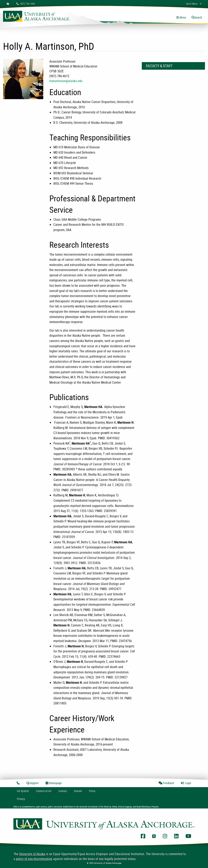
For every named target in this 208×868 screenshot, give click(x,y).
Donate (78, 791)
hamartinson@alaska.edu (66, 81)
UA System (23, 791)
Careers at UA (44, 791)
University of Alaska (32, 854)
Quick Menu (192, 4)
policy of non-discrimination (34, 859)
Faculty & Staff (159, 66)
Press (92, 791)
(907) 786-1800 (26, 4)
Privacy (21, 799)
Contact (63, 791)
